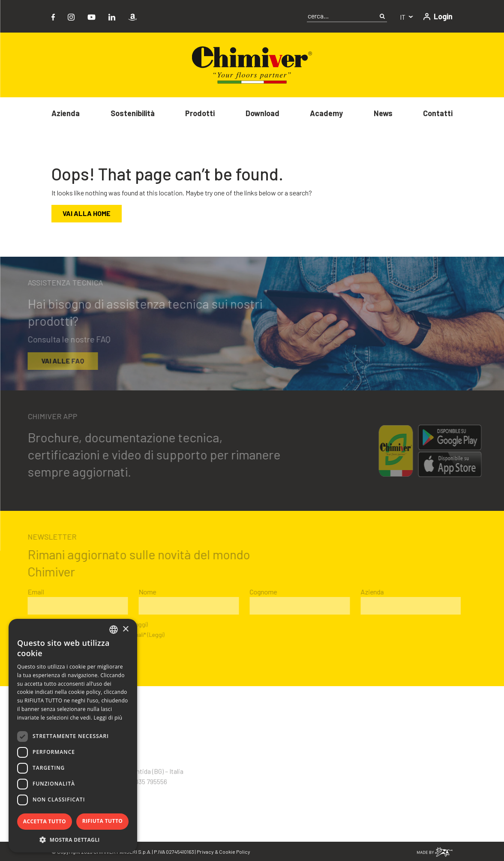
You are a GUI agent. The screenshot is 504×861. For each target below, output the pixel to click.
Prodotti (200, 113)
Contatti (438, 113)
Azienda (66, 113)
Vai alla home (87, 213)
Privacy (205, 852)
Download (262, 113)
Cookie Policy (235, 852)
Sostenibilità (133, 113)
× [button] (125, 629)
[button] (73, 840)
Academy (326, 113)
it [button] (403, 17)
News (383, 113)
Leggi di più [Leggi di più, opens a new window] (108, 718)
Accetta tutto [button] (45, 821)
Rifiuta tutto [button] (103, 821)
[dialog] (73, 736)
